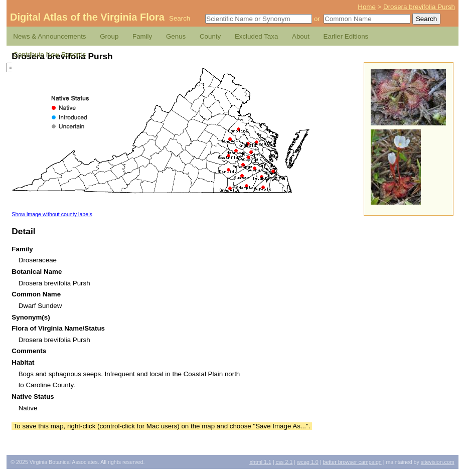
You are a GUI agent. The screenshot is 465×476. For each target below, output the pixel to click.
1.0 (308, 462)
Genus (176, 36)
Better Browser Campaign (352, 462)
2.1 (284, 462)
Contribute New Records (49, 54)
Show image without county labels (52, 214)
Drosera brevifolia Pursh (419, 7)
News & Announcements (49, 36)
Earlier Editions (346, 36)
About (301, 36)
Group (109, 36)
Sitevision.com (438, 462)
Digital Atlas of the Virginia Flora (87, 17)
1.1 (261, 462)
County (210, 36)
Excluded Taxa (256, 36)
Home (367, 7)
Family (142, 36)
